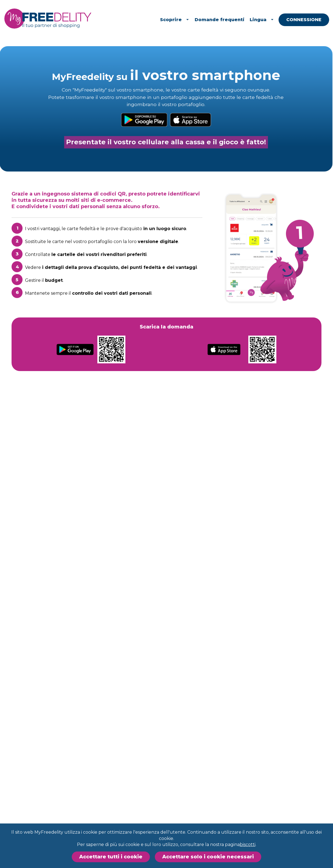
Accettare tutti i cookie (111, 857)
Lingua (271, 20)
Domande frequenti (229, 20)
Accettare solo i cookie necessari (208, 857)
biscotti (248, 844)
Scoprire (184, 20)
